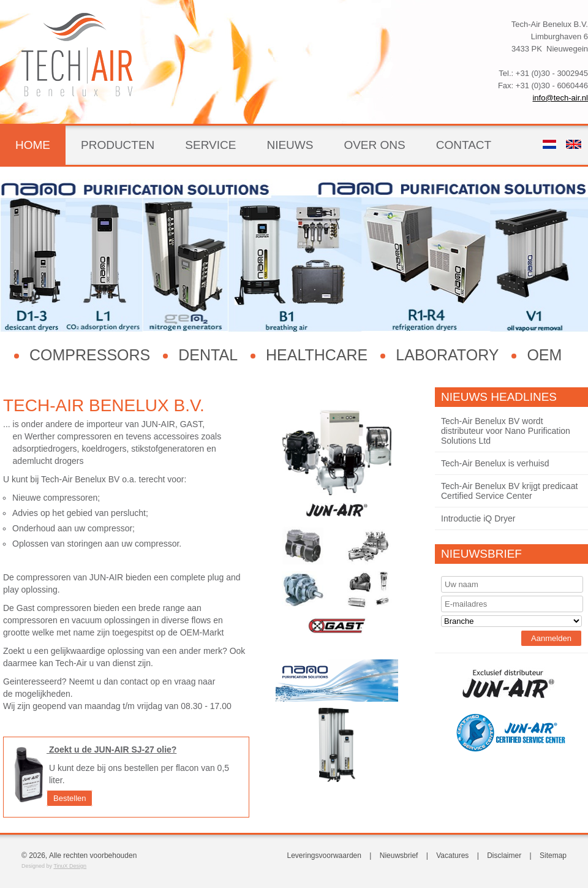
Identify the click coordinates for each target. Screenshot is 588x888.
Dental (208, 355)
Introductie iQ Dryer (478, 518)
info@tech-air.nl (560, 98)
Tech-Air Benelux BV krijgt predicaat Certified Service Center (509, 491)
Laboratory (447, 355)
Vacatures (452, 856)
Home (33, 145)
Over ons (374, 145)
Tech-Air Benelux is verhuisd (495, 463)
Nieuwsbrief (481, 554)
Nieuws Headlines (499, 397)
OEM (544, 355)
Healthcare (317, 355)
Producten (118, 145)
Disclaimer (504, 856)
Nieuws (290, 145)
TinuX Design (70, 866)
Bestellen (70, 798)
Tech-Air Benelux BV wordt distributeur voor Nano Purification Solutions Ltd (506, 431)
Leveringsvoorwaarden (324, 856)
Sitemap (553, 856)
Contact (464, 145)
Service (210, 145)
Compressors (90, 355)
